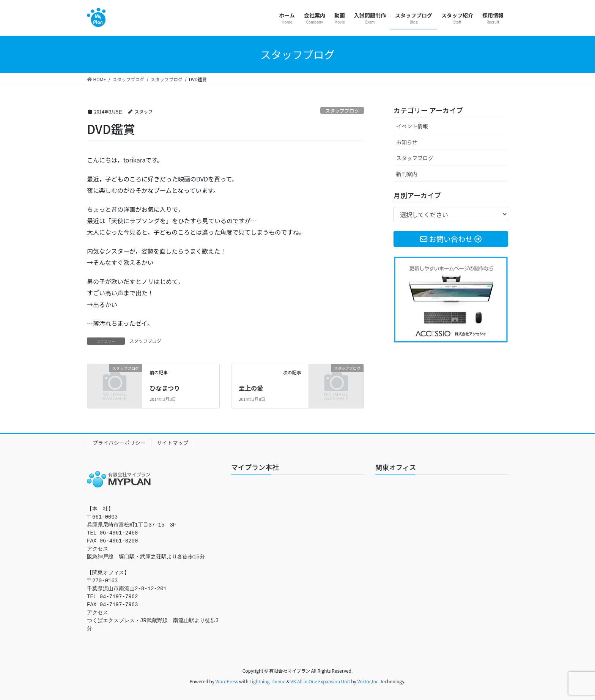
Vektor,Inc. (368, 681)
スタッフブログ (342, 111)
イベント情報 (412, 126)
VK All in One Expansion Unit (320, 681)
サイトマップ (173, 443)
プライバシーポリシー (119, 443)
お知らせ (407, 142)
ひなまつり (165, 388)
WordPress (227, 681)
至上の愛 (251, 388)
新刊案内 (407, 174)
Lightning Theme (267, 681)
